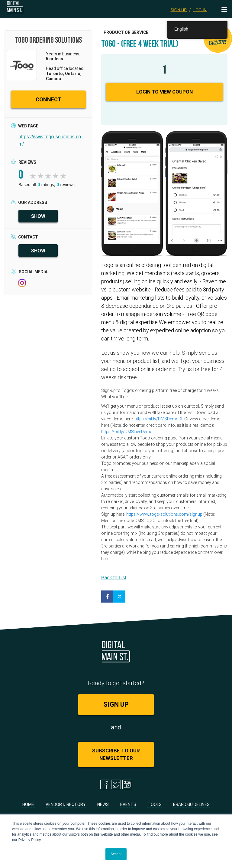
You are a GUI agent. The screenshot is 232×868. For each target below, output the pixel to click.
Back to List (114, 578)
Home (28, 804)
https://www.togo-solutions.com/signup (164, 514)
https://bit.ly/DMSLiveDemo (127, 432)
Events (128, 804)
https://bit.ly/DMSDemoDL (159, 419)
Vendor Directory (66, 804)
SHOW (38, 216)
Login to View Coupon (164, 92)
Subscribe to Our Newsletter (116, 754)
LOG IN (200, 10)
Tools (155, 804)
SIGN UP (179, 10)
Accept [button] (116, 854)
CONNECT (48, 99)
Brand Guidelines (191, 804)
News (103, 804)
